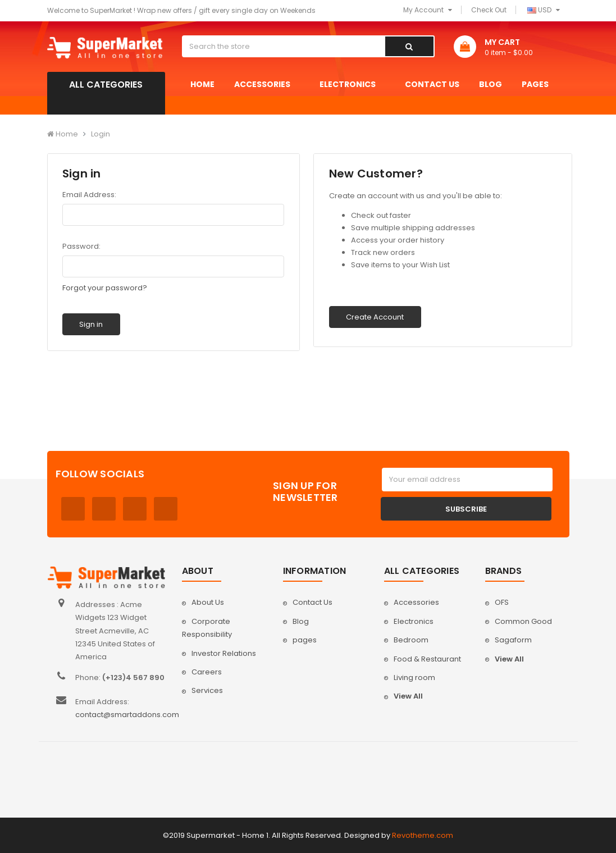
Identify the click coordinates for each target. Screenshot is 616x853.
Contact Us (432, 84)
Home (202, 84)
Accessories (267, 84)
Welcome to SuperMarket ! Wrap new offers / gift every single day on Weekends (181, 10)
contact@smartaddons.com (127, 715)
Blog (490, 84)
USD (544, 10)
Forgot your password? (105, 288)
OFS (502, 602)
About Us (208, 602)
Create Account (375, 317)
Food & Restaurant (427, 659)
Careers (207, 672)
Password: (81, 246)
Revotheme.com (423, 835)
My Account (428, 10)
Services (207, 690)
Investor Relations (224, 653)
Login (101, 134)
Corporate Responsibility (207, 628)
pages (540, 84)
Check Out (489, 10)
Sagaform (513, 640)
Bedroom (411, 640)
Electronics (352, 84)
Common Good (523, 621)
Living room (414, 678)
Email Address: (89, 195)
